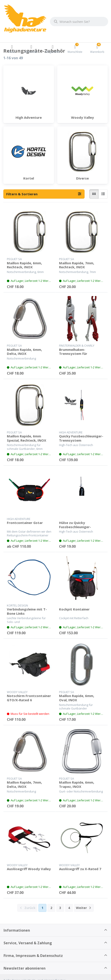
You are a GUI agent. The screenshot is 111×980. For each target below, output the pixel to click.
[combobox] (79, 22)
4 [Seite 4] (69, 908)
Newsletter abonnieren (25, 968)
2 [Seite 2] (51, 908)
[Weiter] (84, 908)
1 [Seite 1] (42, 908)
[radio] (94, 194)
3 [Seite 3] (60, 908)
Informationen (17, 930)
